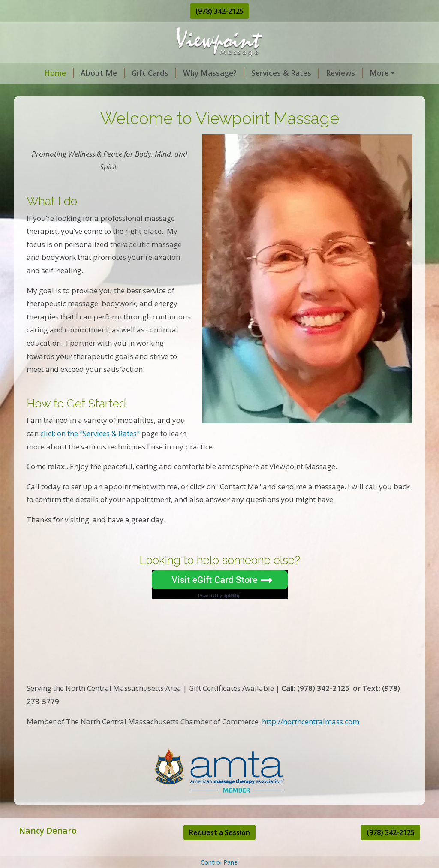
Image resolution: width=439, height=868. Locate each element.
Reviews (326, 73)
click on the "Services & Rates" (90, 451)
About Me (84, 73)
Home (41, 73)
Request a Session (219, 850)
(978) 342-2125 (219, 11)
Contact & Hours (56, 91)
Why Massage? (195, 73)
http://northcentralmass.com (311, 740)
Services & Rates (267, 73)
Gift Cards (135, 73)
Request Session (385, 73)
